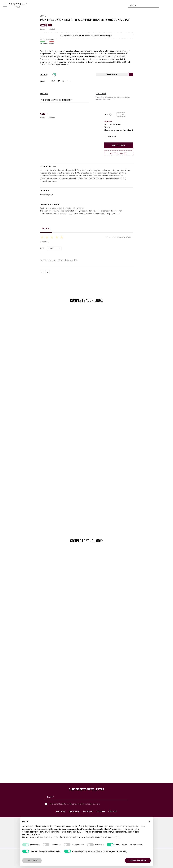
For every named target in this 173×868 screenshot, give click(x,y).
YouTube (101, 811)
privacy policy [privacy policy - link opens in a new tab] (94, 826)
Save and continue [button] (138, 860)
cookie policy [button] (133, 829)
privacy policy (74, 804)
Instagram (74, 811)
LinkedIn (113, 811)
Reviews (46, 228)
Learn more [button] (32, 860)
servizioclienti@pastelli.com (108, 214)
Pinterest (88, 811)
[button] (149, 821)
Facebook (61, 811)
